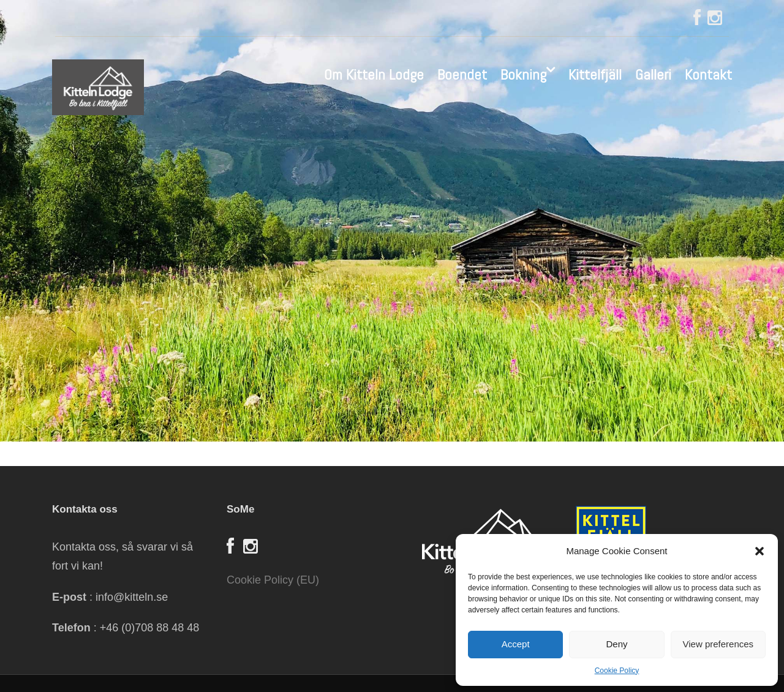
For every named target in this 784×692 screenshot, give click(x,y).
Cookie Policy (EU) (273, 580)
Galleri (653, 74)
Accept (516, 644)
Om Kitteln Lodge (374, 74)
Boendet (462, 74)
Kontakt (708, 74)
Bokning (523, 74)
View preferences (718, 644)
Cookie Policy (617, 671)
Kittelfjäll (595, 74)
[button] (759, 551)
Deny (616, 644)
